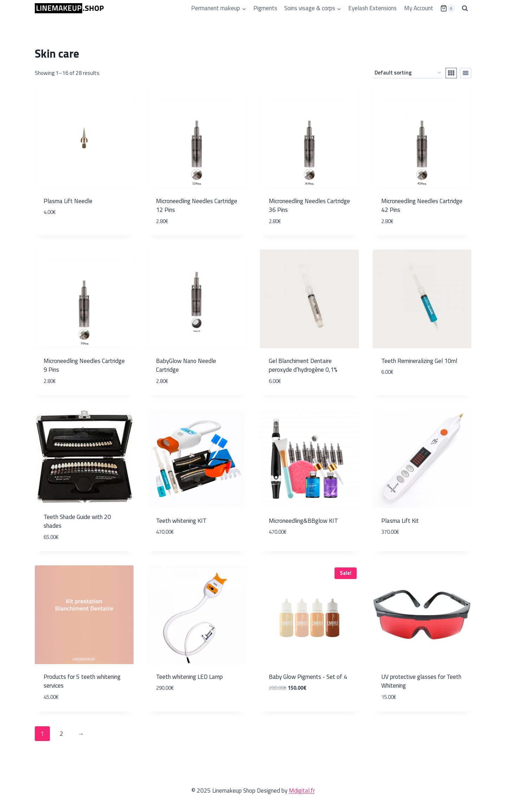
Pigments (265, 8)
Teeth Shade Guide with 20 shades (77, 521)
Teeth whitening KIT (181, 521)
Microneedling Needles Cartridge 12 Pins (197, 206)
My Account (419, 8)
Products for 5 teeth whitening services (82, 681)
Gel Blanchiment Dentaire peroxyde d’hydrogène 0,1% (303, 365)
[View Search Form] (465, 8)
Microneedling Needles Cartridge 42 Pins (422, 206)
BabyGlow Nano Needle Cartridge (186, 365)
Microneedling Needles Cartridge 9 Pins (84, 365)
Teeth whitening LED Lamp (189, 677)
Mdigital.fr (302, 791)
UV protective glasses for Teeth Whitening (421, 681)
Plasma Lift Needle (68, 201)
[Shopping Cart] (448, 8)
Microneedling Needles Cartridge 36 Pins (309, 206)
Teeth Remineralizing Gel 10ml (419, 361)
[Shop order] (408, 73)
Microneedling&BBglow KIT (303, 521)
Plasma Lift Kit (400, 521)
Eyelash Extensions (372, 8)
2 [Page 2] (61, 734)
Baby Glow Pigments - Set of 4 (308, 677)
